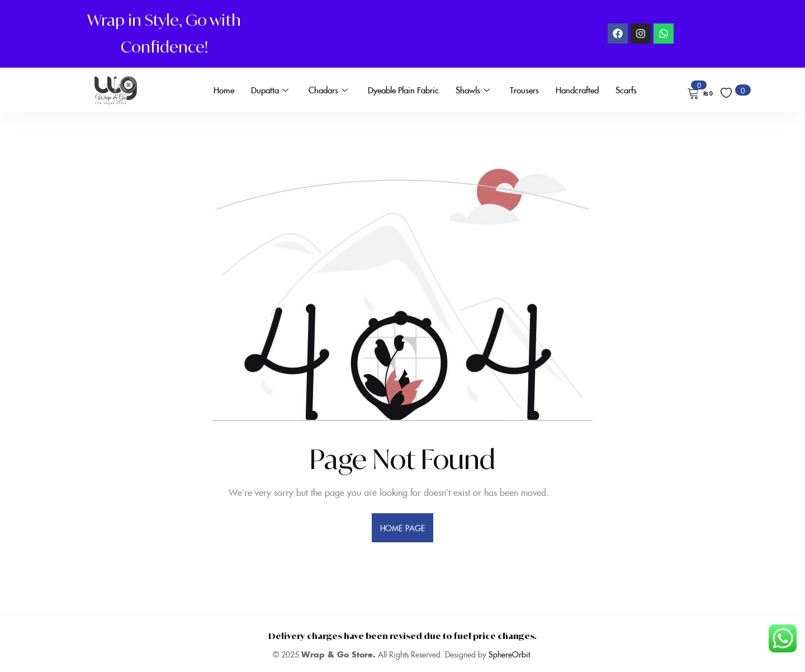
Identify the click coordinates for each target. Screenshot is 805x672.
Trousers (524, 90)
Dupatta (270, 90)
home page (402, 528)
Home (224, 90)
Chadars (328, 90)
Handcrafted (577, 90)
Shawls (473, 90)
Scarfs (626, 90)
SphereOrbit (509, 654)
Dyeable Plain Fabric (403, 90)
